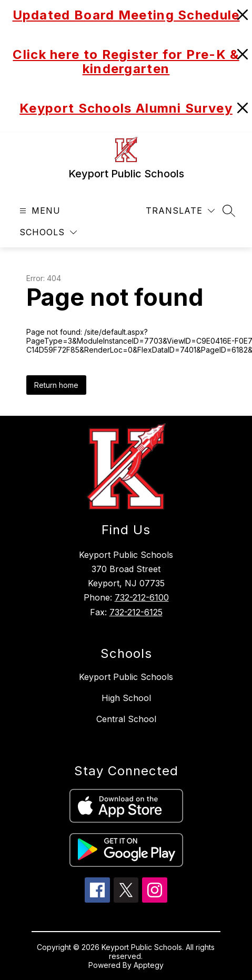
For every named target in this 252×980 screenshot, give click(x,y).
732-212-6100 (142, 597)
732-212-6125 (136, 612)
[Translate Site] (180, 211)
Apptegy (149, 965)
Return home (56, 385)
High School (126, 698)
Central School (126, 719)
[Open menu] (39, 211)
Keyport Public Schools (126, 677)
